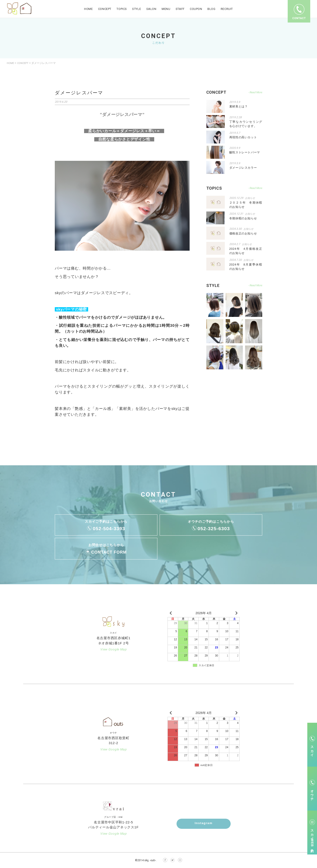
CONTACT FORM (109, 552)
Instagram (204, 824)
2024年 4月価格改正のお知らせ (246, 250)
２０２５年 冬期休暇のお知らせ (246, 204)
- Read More (255, 188)
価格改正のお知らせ (243, 233)
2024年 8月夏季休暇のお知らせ (246, 266)
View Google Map (113, 649)
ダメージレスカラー (243, 167)
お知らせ (250, 198)
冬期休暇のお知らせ (243, 218)
